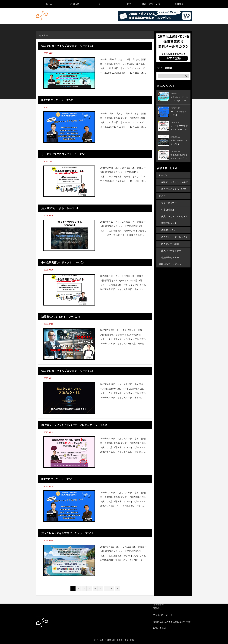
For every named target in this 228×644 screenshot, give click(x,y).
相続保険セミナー (170, 257)
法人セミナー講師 (170, 244)
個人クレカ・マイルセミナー (174, 217)
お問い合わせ (159, 628)
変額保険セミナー (170, 223)
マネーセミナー (169, 203)
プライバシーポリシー (164, 615)
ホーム (49, 4)
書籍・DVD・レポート (153, 4)
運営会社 (157, 608)
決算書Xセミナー (170, 230)
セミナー (101, 4)
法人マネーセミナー (171, 250)
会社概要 (179, 4)
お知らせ (75, 4)
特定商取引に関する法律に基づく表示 (172, 622)
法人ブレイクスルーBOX (174, 189)
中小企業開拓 (168, 209)
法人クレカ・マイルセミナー (174, 238)
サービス (127, 4)
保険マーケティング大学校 (174, 182)
